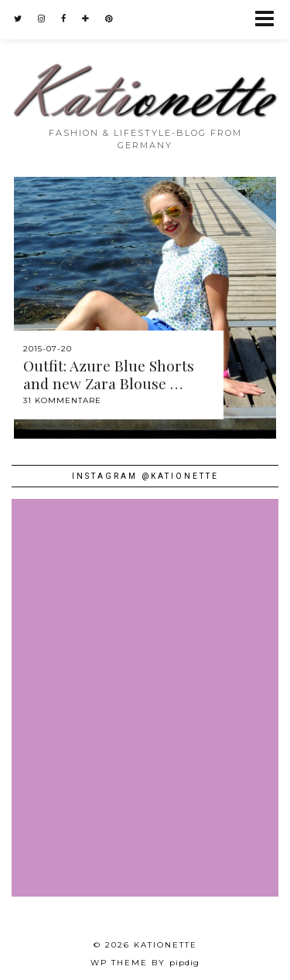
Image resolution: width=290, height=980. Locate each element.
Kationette (165, 945)
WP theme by (145, 963)
